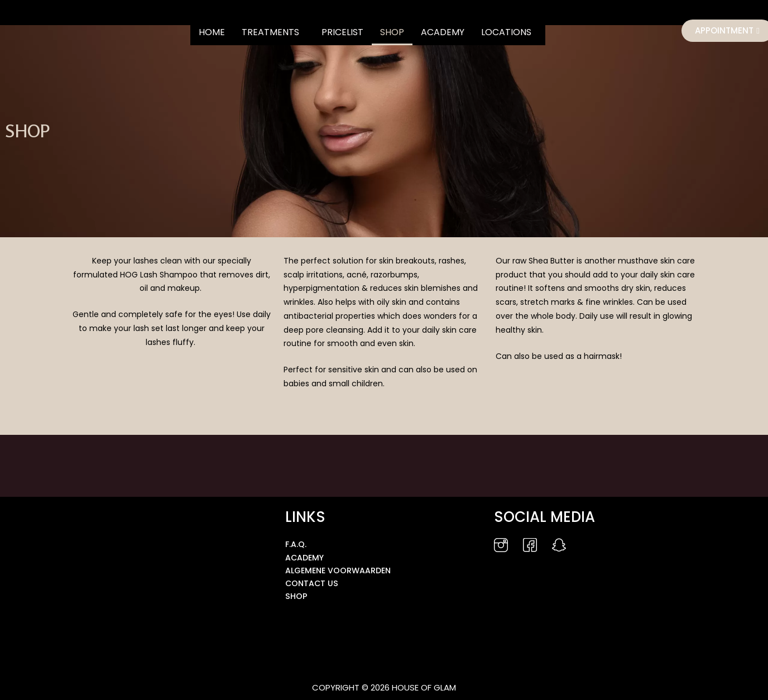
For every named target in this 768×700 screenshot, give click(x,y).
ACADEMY (443, 32)
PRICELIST (342, 32)
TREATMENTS (270, 32)
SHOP (392, 32)
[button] (273, 32)
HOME (212, 32)
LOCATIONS (506, 32)
